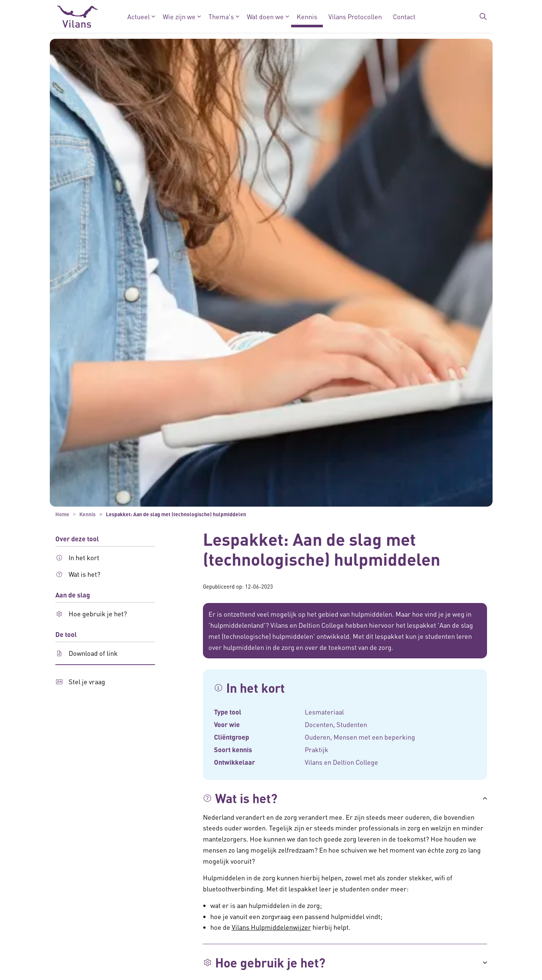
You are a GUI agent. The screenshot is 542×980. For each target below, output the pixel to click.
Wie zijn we (179, 16)
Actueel (138, 16)
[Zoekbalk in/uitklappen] (483, 17)
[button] (345, 798)
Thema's (221, 16)
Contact (404, 16)
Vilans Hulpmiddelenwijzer (271, 927)
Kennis (307, 16)
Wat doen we (265, 16)
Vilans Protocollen (355, 16)
